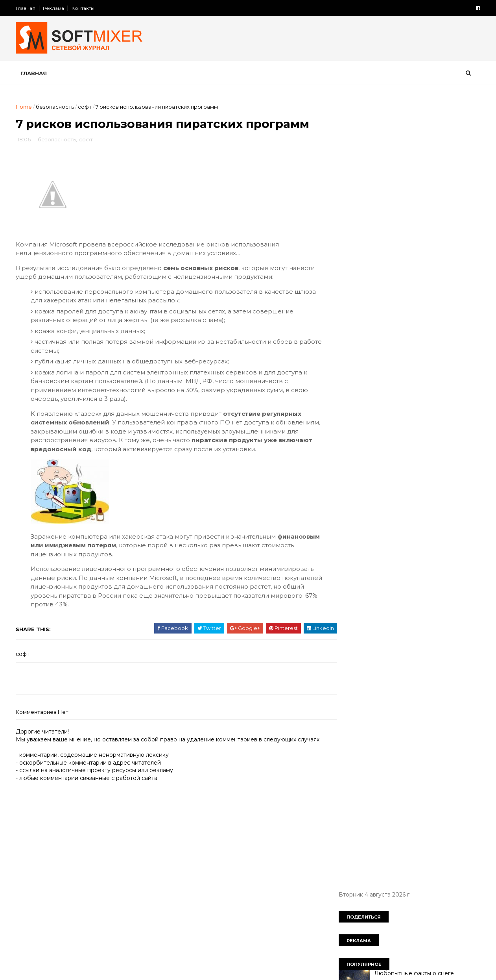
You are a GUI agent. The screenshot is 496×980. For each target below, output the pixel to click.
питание (354, 661)
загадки (353, 580)
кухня (350, 621)
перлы (443, 648)
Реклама (56, 8)
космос (423, 607)
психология (409, 675)
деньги (461, 552)
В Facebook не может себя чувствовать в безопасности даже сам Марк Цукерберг (420, 288)
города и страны (365, 552)
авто (446, 525)
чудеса (454, 716)
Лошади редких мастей (406, 408)
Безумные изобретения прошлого (421, 376)
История (354, 525)
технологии (358, 716)
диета (377, 566)
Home (26, 107)
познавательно (399, 661)
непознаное (404, 648)
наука (421, 634)
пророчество (361, 675)
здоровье (389, 580)
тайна (431, 702)
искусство (440, 593)
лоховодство (389, 621)
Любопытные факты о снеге (412, 185)
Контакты (85, 8)
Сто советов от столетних (384, 769)
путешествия (360, 689)
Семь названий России (405, 472)
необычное (358, 648)
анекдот (354, 539)
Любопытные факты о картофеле (419, 249)
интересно (358, 593)
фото (424, 716)
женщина (411, 566)
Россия (389, 525)
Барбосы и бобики (399, 217)
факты (395, 716)
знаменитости (435, 580)
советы (353, 702)
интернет (399, 593)
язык (378, 730)
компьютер (384, 607)
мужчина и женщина (371, 634)
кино (349, 607)
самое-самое (411, 689)
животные (451, 566)
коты (453, 607)
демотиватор (420, 552)
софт (87, 107)
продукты (447, 661)
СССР (419, 525)
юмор (350, 730)
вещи (422, 539)
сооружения (393, 702)
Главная (28, 8)
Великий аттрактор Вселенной (416, 440)
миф (426, 621)
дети (349, 566)
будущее (390, 539)
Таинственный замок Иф (407, 345)
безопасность (57, 107)
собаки (453, 689)
